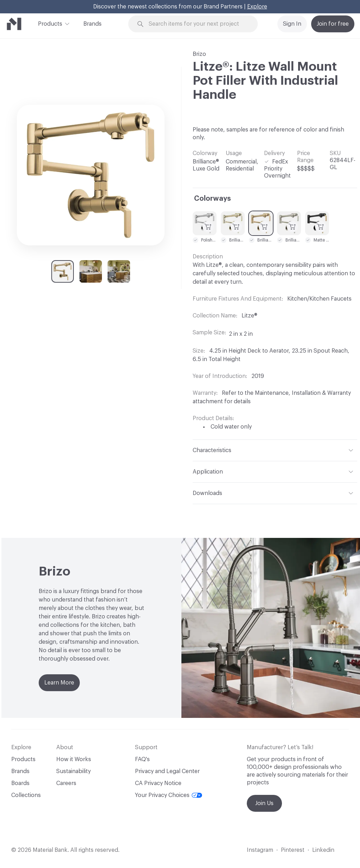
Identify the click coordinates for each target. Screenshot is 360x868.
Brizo (199, 54)
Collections (26, 795)
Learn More (59, 683)
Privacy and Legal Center (167, 771)
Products (50, 23)
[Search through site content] (197, 24)
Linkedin (323, 850)
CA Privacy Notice (158, 783)
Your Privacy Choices (169, 795)
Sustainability (73, 771)
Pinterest (293, 850)
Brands (92, 24)
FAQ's (142, 759)
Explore (257, 7)
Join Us (264, 803)
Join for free (333, 24)
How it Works (74, 759)
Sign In (292, 24)
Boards (20, 783)
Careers (66, 783)
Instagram (260, 850)
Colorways (213, 199)
